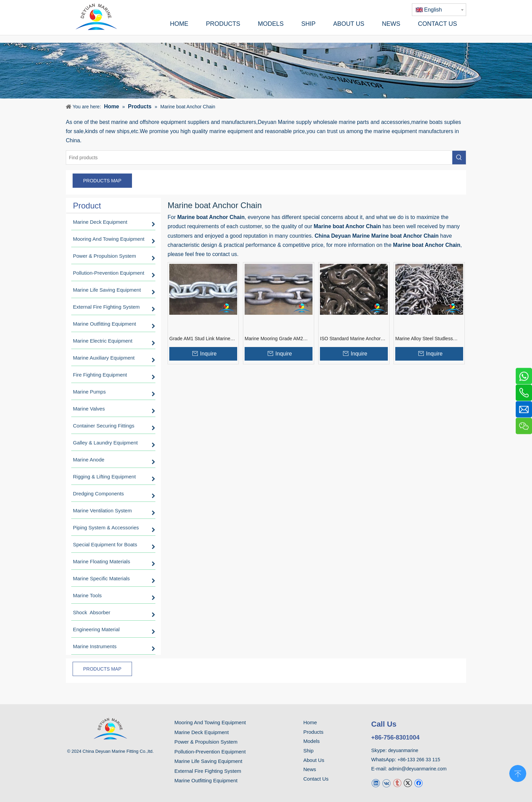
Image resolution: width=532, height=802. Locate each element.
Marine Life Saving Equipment (208, 761)
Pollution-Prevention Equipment (210, 752)
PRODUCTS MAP (102, 181)
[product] (266, 70)
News (310, 769)
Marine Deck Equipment (202, 732)
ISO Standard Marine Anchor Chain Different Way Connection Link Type (354, 339)
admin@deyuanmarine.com (417, 769)
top (518, 773)
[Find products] (259, 158)
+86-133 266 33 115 (419, 760)
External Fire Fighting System (208, 771)
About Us (314, 760)
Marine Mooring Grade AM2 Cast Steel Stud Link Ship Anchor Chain (274, 339)
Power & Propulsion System (206, 742)
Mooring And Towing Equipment (210, 722)
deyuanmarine (403, 750)
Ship (308, 751)
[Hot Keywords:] (459, 158)
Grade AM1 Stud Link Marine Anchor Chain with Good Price (201, 339)
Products (313, 732)
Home (310, 722)
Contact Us (316, 779)
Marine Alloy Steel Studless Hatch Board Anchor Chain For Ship (429, 339)
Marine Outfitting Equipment (206, 780)
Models (311, 741)
